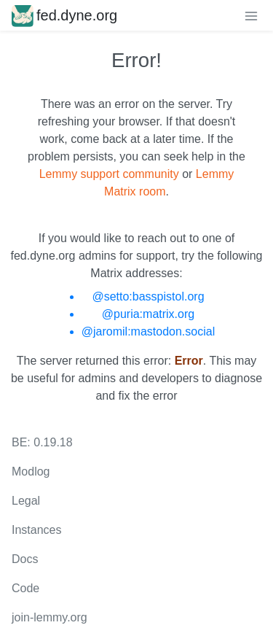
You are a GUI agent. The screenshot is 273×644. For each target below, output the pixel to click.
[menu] (251, 15)
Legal (26, 501)
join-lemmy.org (50, 617)
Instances (36, 530)
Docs (25, 559)
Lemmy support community (109, 174)
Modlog (31, 472)
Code (25, 588)
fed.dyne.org (64, 15)
